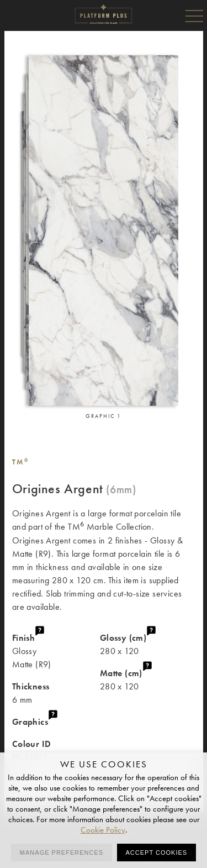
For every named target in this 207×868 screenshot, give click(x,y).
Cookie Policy (103, 830)
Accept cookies (157, 853)
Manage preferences (62, 853)
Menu (194, 15)
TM (21, 462)
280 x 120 (147, 644)
